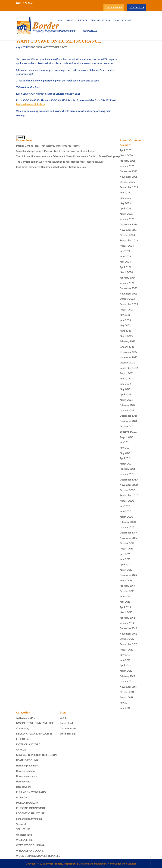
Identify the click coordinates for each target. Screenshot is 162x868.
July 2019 (125, 554)
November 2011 (128, 687)
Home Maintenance (27, 776)
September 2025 (129, 187)
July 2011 (125, 703)
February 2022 (128, 405)
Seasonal (21, 824)
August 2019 (127, 549)
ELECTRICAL (23, 739)
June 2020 (125, 511)
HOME (60, 20)
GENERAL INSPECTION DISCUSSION (36, 755)
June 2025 (125, 198)
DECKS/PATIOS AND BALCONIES (34, 734)
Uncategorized (24, 835)
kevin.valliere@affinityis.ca (31, 104)
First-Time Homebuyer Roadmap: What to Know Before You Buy (51, 167)
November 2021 (128, 421)
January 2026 (127, 166)
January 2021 (127, 474)
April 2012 (125, 665)
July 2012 (125, 655)
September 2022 (129, 368)
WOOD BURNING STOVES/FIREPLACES (48, 47)
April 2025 (125, 209)
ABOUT (70, 20)
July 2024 (125, 251)
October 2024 (127, 235)
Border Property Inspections (61, 864)
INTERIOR (22, 798)
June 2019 (125, 559)
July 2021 (125, 442)
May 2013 (125, 602)
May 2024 (125, 262)
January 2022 (127, 411)
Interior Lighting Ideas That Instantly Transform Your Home (48, 146)
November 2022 (129, 357)
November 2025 (129, 177)
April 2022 (125, 395)
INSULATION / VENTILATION (32, 792)
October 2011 (127, 692)
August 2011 (126, 697)
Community (23, 728)
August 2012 (126, 650)
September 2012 (129, 644)
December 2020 (129, 480)
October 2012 (127, 639)
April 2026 (125, 150)
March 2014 (126, 581)
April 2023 (125, 331)
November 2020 (129, 485)
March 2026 (126, 155)
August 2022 (127, 373)
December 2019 (128, 533)
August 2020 (127, 501)
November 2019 (128, 538)
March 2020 (126, 517)
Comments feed (69, 728)
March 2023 (126, 336)
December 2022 (128, 352)
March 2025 (126, 214)
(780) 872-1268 (25, 3)
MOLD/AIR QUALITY (27, 803)
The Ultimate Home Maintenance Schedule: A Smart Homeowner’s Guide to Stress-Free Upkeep (68, 156)
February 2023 (128, 341)
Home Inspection (25, 771)
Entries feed (66, 723)
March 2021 (126, 464)
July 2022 (125, 379)
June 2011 (125, 708)
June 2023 (125, 320)
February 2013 (127, 618)
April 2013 (125, 607)
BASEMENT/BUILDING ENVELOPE (35, 723)
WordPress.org (68, 734)
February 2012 (127, 676)
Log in (63, 718)
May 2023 (125, 325)
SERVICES (82, 20)
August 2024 (127, 246)
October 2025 (127, 182)
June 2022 (125, 384)
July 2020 (125, 506)
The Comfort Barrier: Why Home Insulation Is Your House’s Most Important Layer (60, 162)
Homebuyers (23, 782)
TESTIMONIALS (90, 31)
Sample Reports (123, 20)
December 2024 (129, 225)
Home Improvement (27, 766)
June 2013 (125, 597)
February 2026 (128, 161)
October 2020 (127, 490)
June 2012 (125, 660)
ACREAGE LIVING (26, 718)
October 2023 (127, 299)
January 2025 (127, 219)
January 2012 (127, 681)
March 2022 (126, 400)
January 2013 (127, 623)
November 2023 (129, 294)
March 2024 (126, 272)
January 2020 (127, 527)
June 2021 (125, 448)
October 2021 (127, 426)
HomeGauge (114, 864)
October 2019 (127, 543)
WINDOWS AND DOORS (30, 851)
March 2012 (126, 671)
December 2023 (129, 288)
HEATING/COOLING (27, 760)
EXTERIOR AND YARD (28, 744)
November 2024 (129, 230)
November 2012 (128, 634)
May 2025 (125, 203)
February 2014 (128, 586)
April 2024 (126, 267)
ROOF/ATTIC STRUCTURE (30, 813)
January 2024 (127, 283)
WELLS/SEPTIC (24, 840)
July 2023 (125, 315)
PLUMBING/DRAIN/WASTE (31, 808)
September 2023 (129, 304)
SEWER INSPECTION (100, 20)
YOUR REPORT (114, 8)
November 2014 (129, 575)
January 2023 (127, 347)
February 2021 (127, 469)
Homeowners (23, 787)
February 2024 (128, 278)
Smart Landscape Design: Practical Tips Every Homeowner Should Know (55, 151)
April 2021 (125, 458)
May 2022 (125, 389)
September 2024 (129, 240)
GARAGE (21, 750)
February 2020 (128, 522)
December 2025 (129, 171)
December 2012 (128, 628)
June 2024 (125, 256)
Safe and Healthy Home (29, 819)
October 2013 (127, 591)
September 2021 (129, 432)
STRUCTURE (23, 829)
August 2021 (126, 437)
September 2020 (129, 495)
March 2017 (126, 570)
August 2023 (127, 310)
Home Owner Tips (66, 31)
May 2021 (125, 453)
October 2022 (127, 363)
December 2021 (128, 416)
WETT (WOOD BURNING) (30, 845)
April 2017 (125, 565)
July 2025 (125, 193)
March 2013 (126, 612)
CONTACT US (136, 8)
